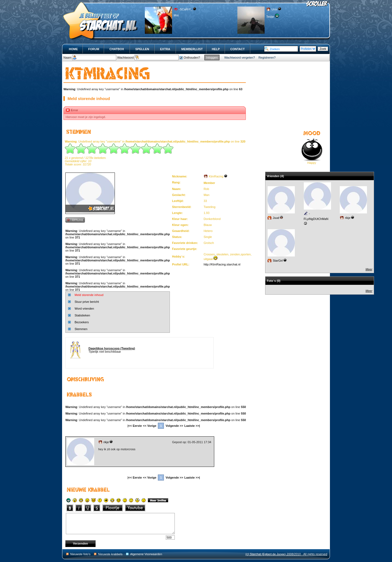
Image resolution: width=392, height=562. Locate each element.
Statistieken (82, 315)
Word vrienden (84, 309)
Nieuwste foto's (80, 554)
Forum (94, 49)
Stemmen (81, 329)
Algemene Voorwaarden (146, 554)
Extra (165, 49)
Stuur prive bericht (87, 302)
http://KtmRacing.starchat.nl (222, 264)
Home (73, 49)
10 (168, 149)
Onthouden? (192, 58)
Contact (238, 49)
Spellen (142, 49)
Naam (67, 58)
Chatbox (117, 49)
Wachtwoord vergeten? (240, 58)
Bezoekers (82, 322)
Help (216, 49)
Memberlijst (192, 49)
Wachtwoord (125, 58)
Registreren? (267, 58)
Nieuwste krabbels (110, 554)
